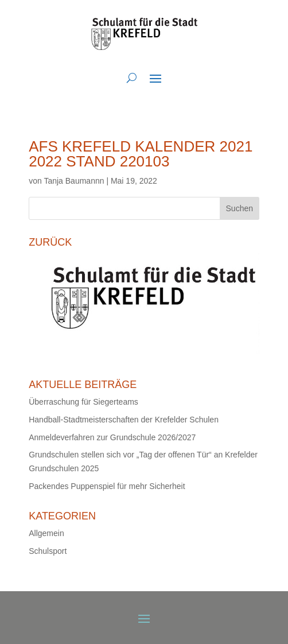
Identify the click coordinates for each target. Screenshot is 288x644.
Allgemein (46, 533)
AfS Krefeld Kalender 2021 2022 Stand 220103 (141, 154)
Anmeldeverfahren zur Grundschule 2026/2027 (112, 437)
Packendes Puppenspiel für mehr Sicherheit (107, 486)
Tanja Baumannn (74, 181)
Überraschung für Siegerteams (83, 402)
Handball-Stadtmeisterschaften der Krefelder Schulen (124, 420)
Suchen (240, 208)
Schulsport (48, 551)
